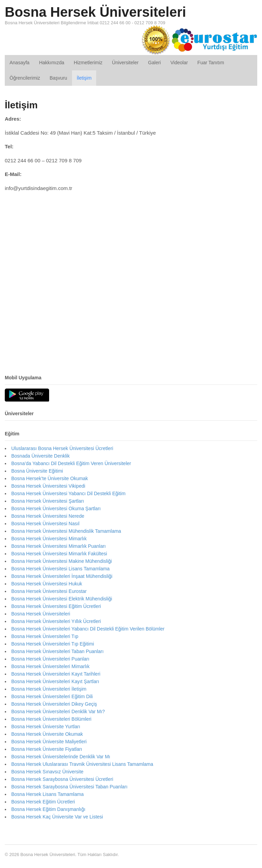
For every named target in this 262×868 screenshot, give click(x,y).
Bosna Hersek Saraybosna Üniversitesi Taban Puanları (69, 787)
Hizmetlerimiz (88, 63)
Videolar (179, 63)
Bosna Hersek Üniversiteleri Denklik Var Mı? (58, 711)
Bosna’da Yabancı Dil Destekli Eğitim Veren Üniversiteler (71, 463)
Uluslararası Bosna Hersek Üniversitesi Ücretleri (62, 448)
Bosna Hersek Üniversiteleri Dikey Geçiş (54, 704)
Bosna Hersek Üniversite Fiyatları (47, 749)
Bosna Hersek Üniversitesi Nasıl (45, 524)
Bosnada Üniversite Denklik (40, 456)
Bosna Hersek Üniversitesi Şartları (48, 501)
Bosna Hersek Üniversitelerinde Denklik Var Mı (61, 757)
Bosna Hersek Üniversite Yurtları (46, 727)
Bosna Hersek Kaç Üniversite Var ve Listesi (57, 817)
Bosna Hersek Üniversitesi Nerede (48, 516)
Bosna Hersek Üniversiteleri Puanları (50, 659)
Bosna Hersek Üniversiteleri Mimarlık (50, 666)
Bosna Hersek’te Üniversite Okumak (50, 478)
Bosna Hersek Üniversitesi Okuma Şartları (56, 508)
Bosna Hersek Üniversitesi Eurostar (49, 591)
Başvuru (58, 78)
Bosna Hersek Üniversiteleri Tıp (45, 636)
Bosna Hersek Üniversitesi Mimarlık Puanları (59, 546)
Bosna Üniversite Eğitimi (37, 471)
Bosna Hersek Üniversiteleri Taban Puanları (57, 651)
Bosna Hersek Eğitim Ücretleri (43, 802)
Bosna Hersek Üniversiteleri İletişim (49, 689)
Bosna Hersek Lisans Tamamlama (47, 794)
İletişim (84, 78)
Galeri (154, 63)
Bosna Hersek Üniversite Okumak (47, 734)
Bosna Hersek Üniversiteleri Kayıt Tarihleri (56, 674)
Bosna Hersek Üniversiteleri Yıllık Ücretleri (56, 621)
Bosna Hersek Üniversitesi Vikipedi (48, 486)
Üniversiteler (125, 63)
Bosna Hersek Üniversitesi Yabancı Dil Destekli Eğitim (68, 493)
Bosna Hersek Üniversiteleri (95, 12)
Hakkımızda (52, 63)
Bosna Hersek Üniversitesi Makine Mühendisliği (62, 561)
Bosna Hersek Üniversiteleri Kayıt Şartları (55, 681)
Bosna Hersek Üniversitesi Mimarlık (49, 539)
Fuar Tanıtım (211, 63)
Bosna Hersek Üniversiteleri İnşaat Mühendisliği (62, 576)
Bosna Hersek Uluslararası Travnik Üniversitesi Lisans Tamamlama (82, 764)
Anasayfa (19, 63)
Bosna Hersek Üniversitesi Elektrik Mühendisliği (62, 599)
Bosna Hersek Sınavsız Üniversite (47, 772)
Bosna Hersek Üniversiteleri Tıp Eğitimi (53, 644)
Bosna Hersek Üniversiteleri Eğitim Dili (52, 696)
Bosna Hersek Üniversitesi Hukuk (47, 584)
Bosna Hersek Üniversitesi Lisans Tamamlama (60, 569)
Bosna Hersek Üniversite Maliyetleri (49, 742)
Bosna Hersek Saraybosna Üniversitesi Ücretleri (62, 779)
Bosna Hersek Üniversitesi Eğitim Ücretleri (56, 606)
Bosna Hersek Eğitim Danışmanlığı (48, 809)
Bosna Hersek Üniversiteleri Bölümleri (51, 719)
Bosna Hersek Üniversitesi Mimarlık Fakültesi (59, 554)
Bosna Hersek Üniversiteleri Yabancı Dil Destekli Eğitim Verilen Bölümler (88, 629)
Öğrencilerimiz (25, 78)
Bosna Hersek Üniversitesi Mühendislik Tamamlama (66, 531)
